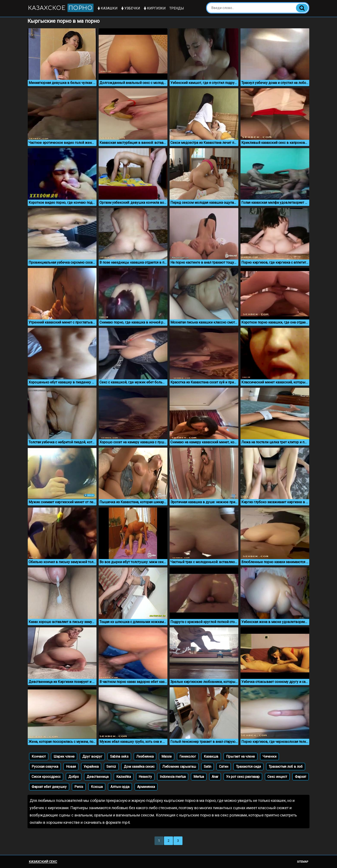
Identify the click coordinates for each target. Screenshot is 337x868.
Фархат (301, 777)
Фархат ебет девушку (49, 787)
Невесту (145, 777)
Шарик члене (64, 756)
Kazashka (124, 777)
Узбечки (132, 8)
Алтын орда (120, 787)
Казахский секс (43, 862)
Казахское (61, 8)
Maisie (167, 756)
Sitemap (303, 862)
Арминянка (146, 787)
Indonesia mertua (173, 777)
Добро (74, 777)
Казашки (109, 8)
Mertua (199, 777)
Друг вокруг (92, 756)
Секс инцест (277, 777)
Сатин (224, 767)
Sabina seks (119, 756)
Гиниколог (188, 756)
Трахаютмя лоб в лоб (286, 767)
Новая (71, 767)
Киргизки (156, 8)
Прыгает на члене (240, 756)
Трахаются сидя (248, 767)
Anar (215, 777)
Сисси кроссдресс (46, 777)
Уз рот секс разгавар (243, 777)
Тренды (178, 8)
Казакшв (211, 756)
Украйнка (91, 767)
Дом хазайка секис (139, 767)
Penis (79, 787)
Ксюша (97, 787)
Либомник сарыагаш (179, 767)
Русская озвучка (45, 767)
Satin (208, 767)
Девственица (98, 777)
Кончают (39, 756)
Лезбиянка (145, 756)
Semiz (111, 767)
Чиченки (270, 756)
